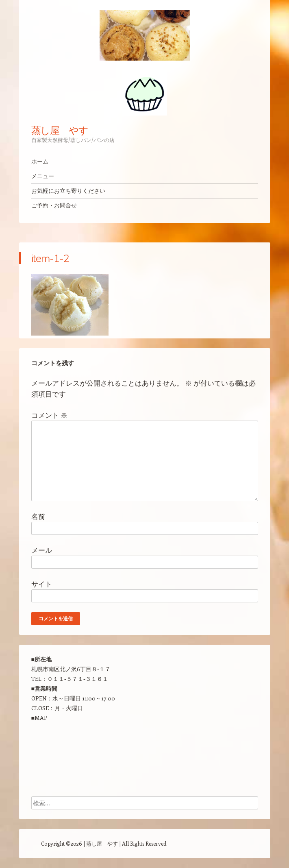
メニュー (43, 176)
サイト (42, 584)
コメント (49, 415)
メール (42, 550)
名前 (38, 516)
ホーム (40, 161)
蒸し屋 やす (60, 130)
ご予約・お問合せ (54, 205)
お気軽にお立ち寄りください (68, 191)
